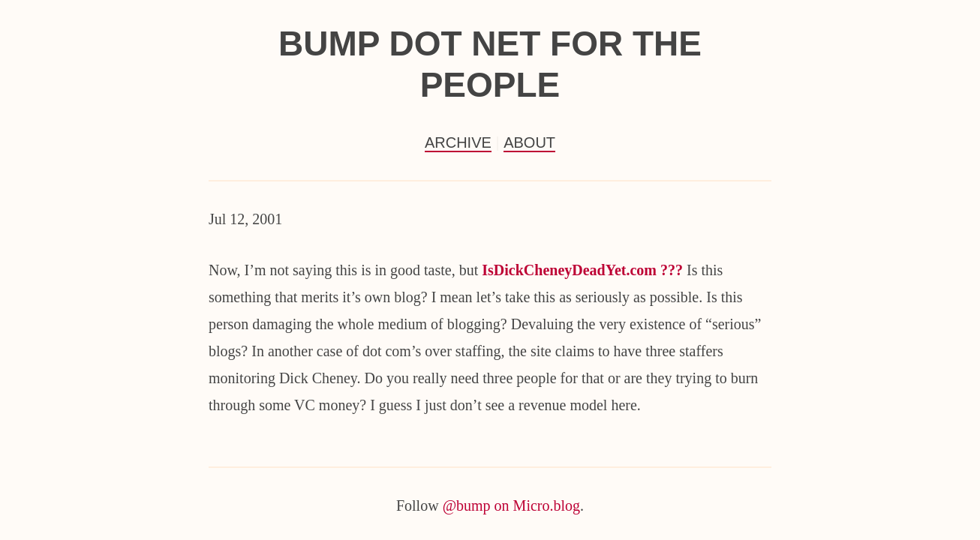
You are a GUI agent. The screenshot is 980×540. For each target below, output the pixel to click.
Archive (458, 142)
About (529, 142)
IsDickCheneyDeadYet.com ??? (582, 270)
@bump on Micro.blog (511, 505)
